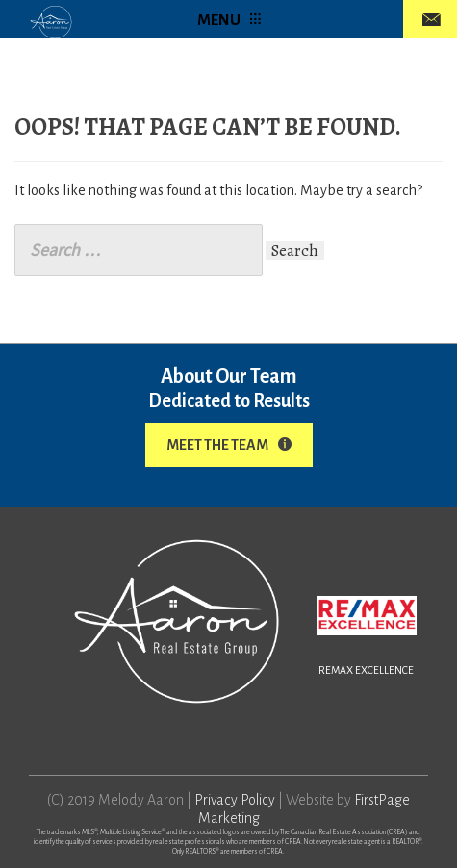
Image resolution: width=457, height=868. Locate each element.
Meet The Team (229, 445)
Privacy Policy (235, 800)
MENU (229, 20)
